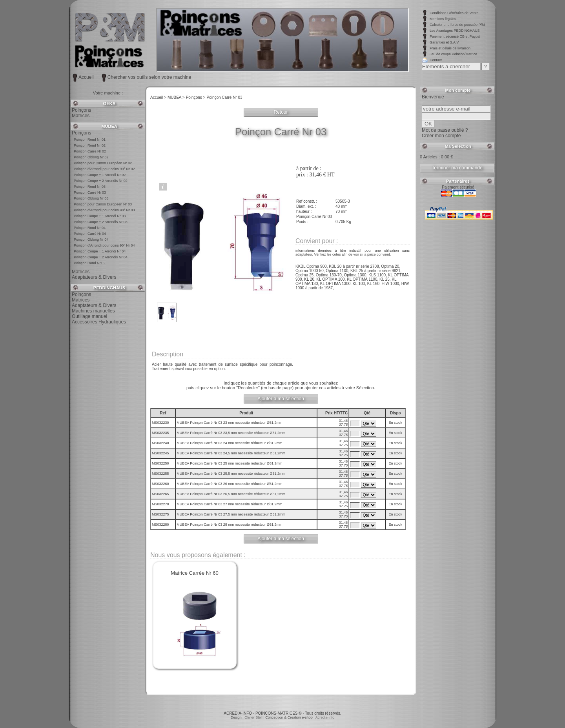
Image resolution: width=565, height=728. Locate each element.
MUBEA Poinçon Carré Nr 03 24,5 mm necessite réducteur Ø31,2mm (231, 453)
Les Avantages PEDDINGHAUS (455, 31)
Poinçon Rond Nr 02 (90, 145)
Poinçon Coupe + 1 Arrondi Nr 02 (100, 175)
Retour (281, 112)
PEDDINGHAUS (109, 288)
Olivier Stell (254, 717)
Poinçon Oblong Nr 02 (91, 157)
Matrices (81, 116)
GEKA (109, 103)
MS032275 (160, 514)
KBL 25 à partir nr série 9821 (375, 271)
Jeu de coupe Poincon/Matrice (453, 54)
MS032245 (160, 453)
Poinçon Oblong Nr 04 (91, 240)
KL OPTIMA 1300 (335, 284)
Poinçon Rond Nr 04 (90, 228)
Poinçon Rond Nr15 (89, 263)
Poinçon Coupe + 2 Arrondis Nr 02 (101, 181)
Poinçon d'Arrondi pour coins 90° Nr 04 (104, 245)
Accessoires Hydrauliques (99, 322)
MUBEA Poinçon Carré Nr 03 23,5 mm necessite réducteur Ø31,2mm (231, 433)
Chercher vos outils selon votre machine (149, 77)
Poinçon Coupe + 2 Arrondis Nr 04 (101, 257)
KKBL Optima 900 (311, 266)
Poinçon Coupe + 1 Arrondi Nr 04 (100, 251)
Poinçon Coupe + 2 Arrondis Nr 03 (101, 222)
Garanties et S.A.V (444, 42)
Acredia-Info (325, 717)
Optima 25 (304, 275)
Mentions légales (443, 19)
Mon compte (458, 90)
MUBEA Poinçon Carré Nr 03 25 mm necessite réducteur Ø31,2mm (229, 463)
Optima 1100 (337, 271)
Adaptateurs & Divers (94, 277)
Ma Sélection (458, 146)
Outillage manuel (89, 316)
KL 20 (309, 279)
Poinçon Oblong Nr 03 (91, 198)
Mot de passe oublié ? (445, 130)
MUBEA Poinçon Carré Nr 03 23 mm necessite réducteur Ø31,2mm (229, 423)
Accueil (86, 77)
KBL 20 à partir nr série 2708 (354, 266)
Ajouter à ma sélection (281, 399)
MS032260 (160, 484)
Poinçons (81, 110)
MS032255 (160, 474)
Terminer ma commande (457, 168)
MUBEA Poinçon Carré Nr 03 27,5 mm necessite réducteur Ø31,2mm (231, 514)
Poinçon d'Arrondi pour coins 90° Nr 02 (104, 169)
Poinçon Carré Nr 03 (90, 192)
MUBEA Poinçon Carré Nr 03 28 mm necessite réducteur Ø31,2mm (229, 525)
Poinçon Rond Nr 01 (90, 140)
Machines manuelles (93, 311)
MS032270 (160, 504)
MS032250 (160, 463)
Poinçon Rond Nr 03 (90, 187)
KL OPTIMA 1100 (362, 279)
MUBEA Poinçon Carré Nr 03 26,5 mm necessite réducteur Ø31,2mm (231, 494)
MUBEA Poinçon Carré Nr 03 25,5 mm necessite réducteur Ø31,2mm (231, 474)
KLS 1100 (377, 275)
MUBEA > (176, 97)
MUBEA (109, 126)
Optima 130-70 (329, 275)
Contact (436, 60)
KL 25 (385, 279)
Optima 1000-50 (310, 271)
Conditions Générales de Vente (454, 13)
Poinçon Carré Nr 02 (90, 151)
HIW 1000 (390, 284)
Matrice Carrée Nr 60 (194, 573)
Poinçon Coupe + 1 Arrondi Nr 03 (100, 216)
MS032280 (160, 525)
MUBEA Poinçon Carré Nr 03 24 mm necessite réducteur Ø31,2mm (229, 443)
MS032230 (160, 423)
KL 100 (359, 284)
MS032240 (160, 443)
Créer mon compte (441, 136)
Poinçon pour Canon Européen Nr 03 (103, 204)
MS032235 (160, 433)
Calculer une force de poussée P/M (457, 25)
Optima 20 (390, 266)
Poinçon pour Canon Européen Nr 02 (103, 163)
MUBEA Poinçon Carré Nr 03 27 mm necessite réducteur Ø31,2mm (229, 504)
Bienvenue (433, 97)
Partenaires (458, 181)
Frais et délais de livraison (450, 48)
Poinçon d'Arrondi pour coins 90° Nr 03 (104, 210)
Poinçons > (196, 97)
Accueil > (158, 97)
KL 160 (373, 284)
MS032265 (160, 494)
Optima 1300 (355, 275)
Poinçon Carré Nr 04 (90, 234)
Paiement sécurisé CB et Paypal (455, 36)
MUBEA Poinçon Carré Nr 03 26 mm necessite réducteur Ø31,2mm (229, 484)
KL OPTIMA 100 (331, 279)
